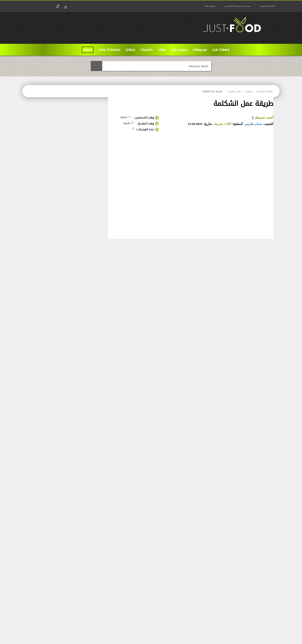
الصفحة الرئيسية (267, 6)
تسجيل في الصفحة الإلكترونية (238, 6)
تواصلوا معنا (210, 6)
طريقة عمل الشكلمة (212, 91)
